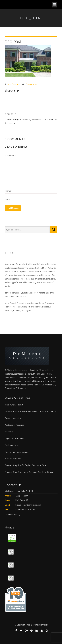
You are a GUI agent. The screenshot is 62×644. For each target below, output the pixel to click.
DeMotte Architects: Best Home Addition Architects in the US (30, 411)
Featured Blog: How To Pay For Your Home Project (26, 465)
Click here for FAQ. (13, 515)
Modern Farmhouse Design (16, 452)
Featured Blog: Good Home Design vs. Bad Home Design (29, 472)
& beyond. (22, 388)
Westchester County (13, 377)
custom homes (17, 381)
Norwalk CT (39, 385)
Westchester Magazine (14, 425)
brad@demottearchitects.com (28, 505)
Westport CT (50, 385)
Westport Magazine (13, 418)
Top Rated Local (12, 445)
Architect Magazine (13, 459)
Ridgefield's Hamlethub (15, 438)
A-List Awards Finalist (14, 405)
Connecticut (46, 374)
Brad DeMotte (14, 84)
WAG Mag (9, 432)
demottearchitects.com (25, 509)
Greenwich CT (11, 388)
